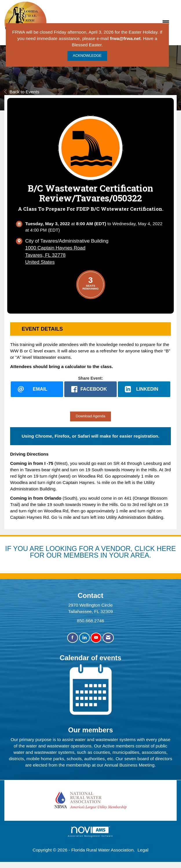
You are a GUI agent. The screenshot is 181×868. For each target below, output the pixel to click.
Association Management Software (91, 832)
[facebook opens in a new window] (91, 389)
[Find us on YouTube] (96, 638)
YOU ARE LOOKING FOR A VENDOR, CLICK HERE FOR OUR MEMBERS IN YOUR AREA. (94, 552)
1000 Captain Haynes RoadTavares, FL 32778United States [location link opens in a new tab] (55, 255)
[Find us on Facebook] (73, 638)
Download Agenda (90, 416)
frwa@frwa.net (125, 38)
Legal (143, 850)
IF (9, 548)
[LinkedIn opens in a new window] (144, 389)
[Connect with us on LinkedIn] (84, 638)
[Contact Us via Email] (108, 638)
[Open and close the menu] (111, 23)
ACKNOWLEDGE (87, 56)
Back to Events (22, 92)
